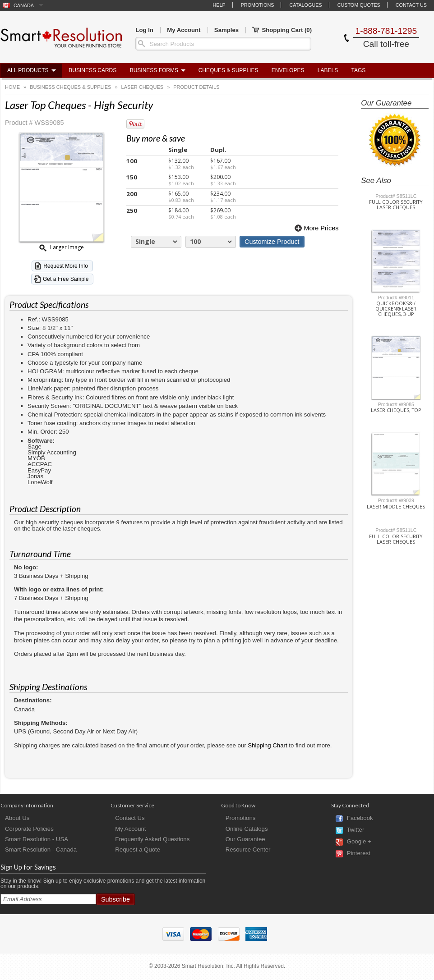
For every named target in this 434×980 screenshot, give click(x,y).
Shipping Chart (267, 745)
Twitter (355, 830)
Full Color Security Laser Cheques (396, 205)
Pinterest (359, 854)
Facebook (360, 818)
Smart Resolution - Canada (41, 849)
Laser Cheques (143, 87)
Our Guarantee (245, 839)
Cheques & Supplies (229, 70)
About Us (17, 818)
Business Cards (92, 70)
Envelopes (288, 70)
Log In (144, 30)
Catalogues (305, 5)
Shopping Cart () (282, 30)
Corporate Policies (29, 829)
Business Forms (154, 70)
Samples (226, 30)
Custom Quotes (359, 5)
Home (12, 87)
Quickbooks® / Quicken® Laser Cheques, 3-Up (396, 309)
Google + (359, 842)
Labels (328, 70)
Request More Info (66, 266)
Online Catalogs (247, 829)
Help (219, 5)
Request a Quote (138, 849)
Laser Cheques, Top (396, 410)
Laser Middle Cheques (396, 507)
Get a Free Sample (66, 279)
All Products (28, 70)
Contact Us (411, 5)
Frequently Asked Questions (152, 839)
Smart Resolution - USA (37, 839)
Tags (359, 70)
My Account (184, 30)
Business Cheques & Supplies (70, 87)
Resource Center (248, 849)
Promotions (258, 5)
